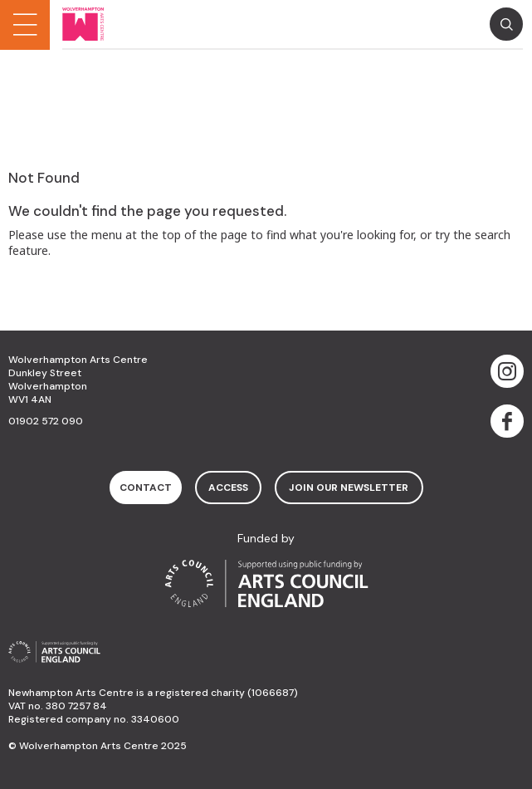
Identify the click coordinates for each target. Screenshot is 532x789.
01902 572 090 (46, 421)
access (228, 488)
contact (146, 488)
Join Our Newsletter (349, 488)
